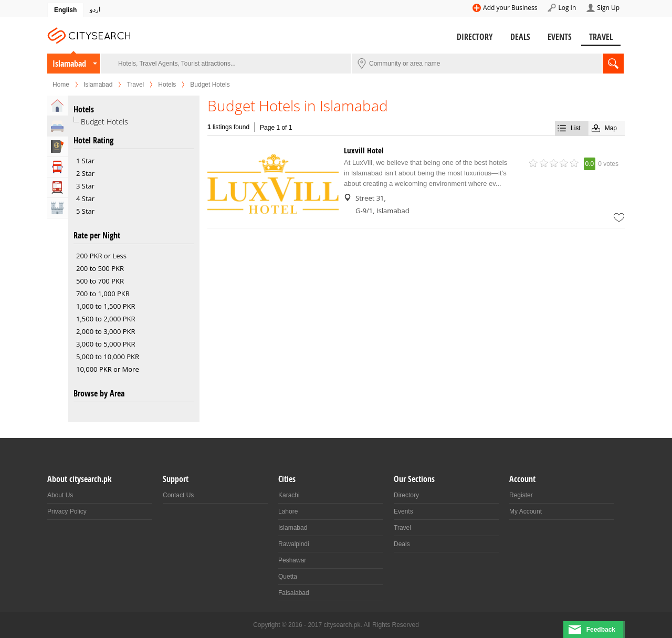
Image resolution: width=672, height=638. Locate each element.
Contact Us (178, 495)
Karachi (289, 495)
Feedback (601, 630)
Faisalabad (294, 593)
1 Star (85, 161)
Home (61, 85)
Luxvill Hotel (364, 150)
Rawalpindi (294, 544)
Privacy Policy (67, 511)
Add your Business (510, 8)
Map (611, 128)
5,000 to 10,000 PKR (108, 357)
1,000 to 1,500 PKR (106, 306)
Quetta (288, 577)
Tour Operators (58, 167)
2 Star (85, 173)
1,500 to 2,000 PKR (106, 319)
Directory (475, 37)
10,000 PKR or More (108, 369)
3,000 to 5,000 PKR (106, 344)
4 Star (85, 198)
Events (560, 37)
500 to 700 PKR (100, 281)
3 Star (85, 186)
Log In (567, 8)
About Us (60, 495)
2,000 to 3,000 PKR (106, 331)
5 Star (85, 211)
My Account (526, 511)
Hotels (167, 85)
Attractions (58, 208)
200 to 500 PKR (100, 268)
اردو (95, 9)
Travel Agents (58, 147)
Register (521, 495)
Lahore (288, 511)
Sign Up (608, 8)
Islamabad (69, 64)
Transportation (58, 187)
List (576, 128)
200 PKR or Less (101, 256)
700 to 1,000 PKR (103, 294)
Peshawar (292, 560)
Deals (520, 37)
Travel (601, 37)
